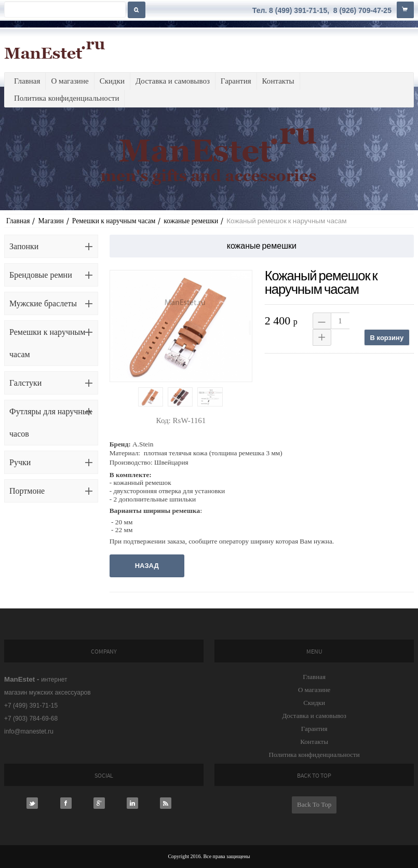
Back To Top (314, 804)
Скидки (112, 81)
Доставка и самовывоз (173, 81)
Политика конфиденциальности (67, 98)
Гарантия (236, 81)
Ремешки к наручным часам (114, 221)
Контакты (278, 81)
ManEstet (55, 50)
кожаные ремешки (191, 221)
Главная (27, 81)
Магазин (51, 221)
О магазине (70, 81)
